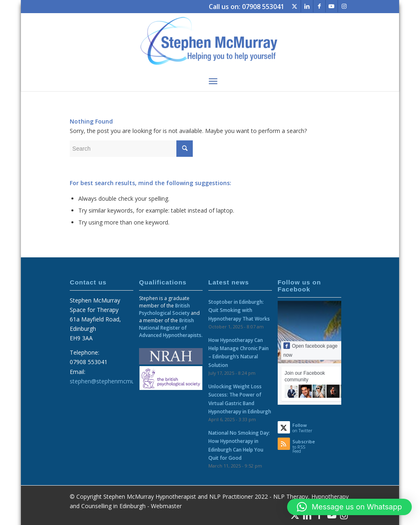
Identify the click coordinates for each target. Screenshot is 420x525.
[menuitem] (213, 81)
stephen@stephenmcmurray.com (114, 381)
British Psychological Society (164, 309)
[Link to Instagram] (344, 6)
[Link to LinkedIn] (307, 6)
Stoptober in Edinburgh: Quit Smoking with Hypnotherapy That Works (239, 310)
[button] (349, 507)
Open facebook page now (310, 350)
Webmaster (166, 506)
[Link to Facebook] (319, 6)
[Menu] (213, 81)
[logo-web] (210, 42)
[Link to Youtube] (332, 6)
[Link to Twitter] (295, 6)
